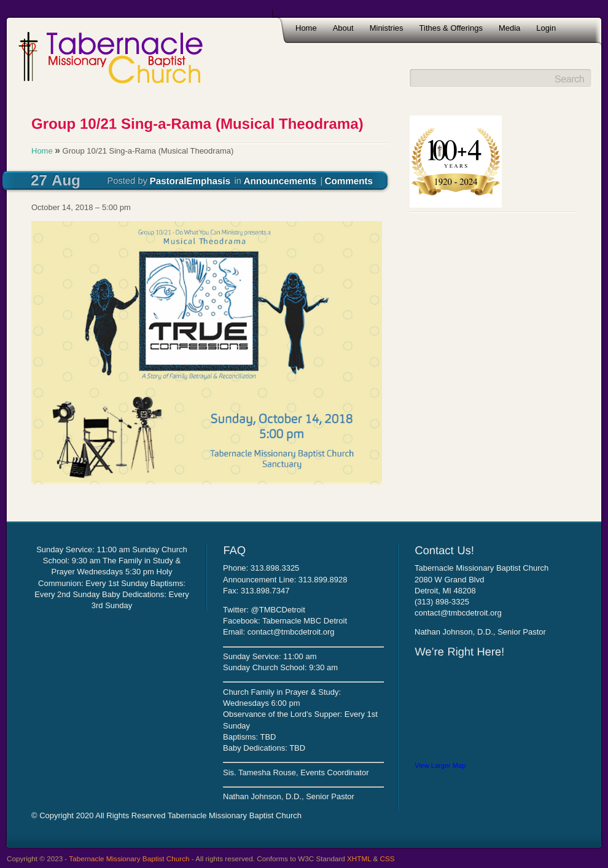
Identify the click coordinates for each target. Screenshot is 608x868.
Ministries (387, 28)
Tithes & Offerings (451, 28)
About (343, 28)
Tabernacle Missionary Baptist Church (129, 858)
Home (306, 28)
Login (546, 28)
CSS (388, 858)
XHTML (359, 858)
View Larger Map (440, 765)
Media (509, 28)
